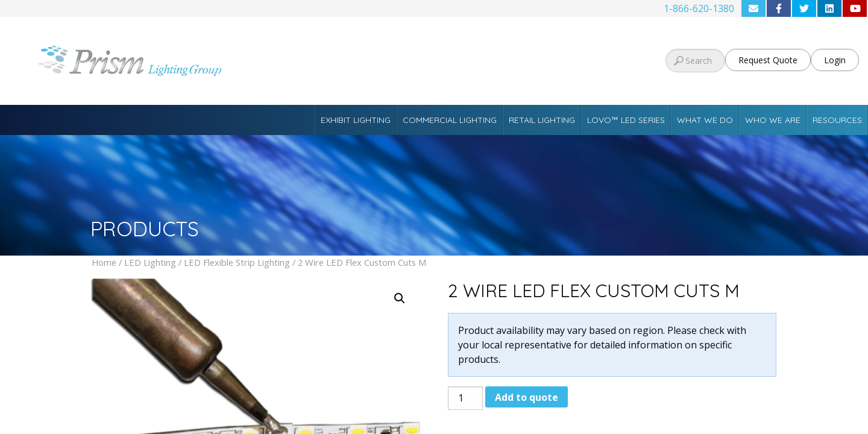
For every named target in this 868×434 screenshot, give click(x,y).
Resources (837, 120)
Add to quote (527, 397)
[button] (400, 298)
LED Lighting (150, 262)
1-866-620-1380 (699, 8)
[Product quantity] (465, 398)
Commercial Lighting (450, 120)
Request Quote (768, 60)
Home (104, 262)
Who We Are (773, 120)
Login (835, 60)
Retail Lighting (542, 120)
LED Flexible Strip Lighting (237, 262)
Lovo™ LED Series (626, 120)
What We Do (705, 120)
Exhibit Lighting (356, 120)
